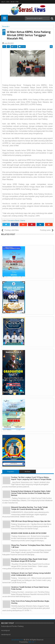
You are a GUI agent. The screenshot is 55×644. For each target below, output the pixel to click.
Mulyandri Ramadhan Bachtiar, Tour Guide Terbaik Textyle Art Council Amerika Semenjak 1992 (29, 508)
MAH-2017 (32, 642)
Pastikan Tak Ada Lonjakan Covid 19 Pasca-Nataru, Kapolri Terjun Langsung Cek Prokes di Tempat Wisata (31, 478)
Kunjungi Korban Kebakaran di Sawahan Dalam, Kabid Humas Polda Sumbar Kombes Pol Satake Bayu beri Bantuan (31, 493)
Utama (23, 221)
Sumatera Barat (13, 221)
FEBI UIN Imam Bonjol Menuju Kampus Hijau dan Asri (31, 521)
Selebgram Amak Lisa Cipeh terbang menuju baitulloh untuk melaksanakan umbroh (31, 574)
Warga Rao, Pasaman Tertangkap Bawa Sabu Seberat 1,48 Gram (31, 546)
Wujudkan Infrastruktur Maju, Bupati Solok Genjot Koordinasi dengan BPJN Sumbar (29, 560)
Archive (27, 472)
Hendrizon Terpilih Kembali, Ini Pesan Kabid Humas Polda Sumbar (30, 588)
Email (22, 47)
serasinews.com (17, 640)
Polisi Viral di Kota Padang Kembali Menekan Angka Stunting (30, 602)
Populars (11, 472)
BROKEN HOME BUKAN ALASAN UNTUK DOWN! (29, 533)
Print (14, 47)
